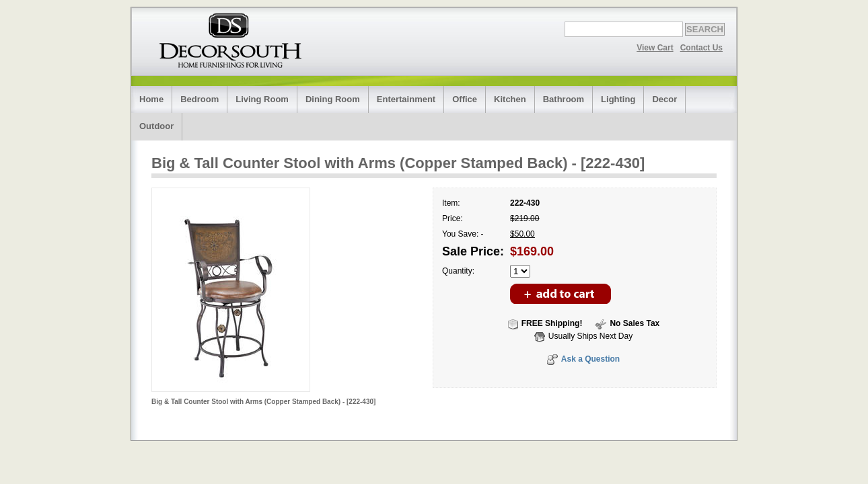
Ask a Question (590, 359)
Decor (664, 99)
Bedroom (200, 99)
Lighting (618, 99)
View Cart (655, 48)
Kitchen (510, 99)
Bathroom (564, 99)
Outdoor (156, 126)
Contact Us (701, 48)
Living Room (262, 99)
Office (465, 99)
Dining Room (333, 99)
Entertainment (406, 99)
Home (151, 99)
